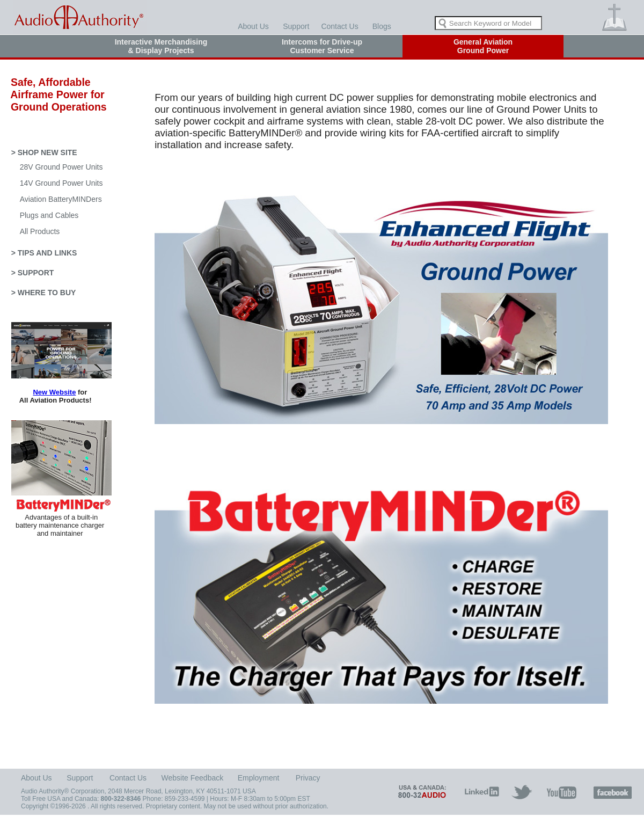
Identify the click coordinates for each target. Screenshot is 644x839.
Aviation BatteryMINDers (61, 199)
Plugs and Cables (49, 215)
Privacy (308, 778)
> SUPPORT (33, 273)
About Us (253, 26)
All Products (40, 231)
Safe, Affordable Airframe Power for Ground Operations (54, 94)
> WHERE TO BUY (44, 293)
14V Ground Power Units (61, 183)
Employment (259, 778)
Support (296, 26)
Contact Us (339, 26)
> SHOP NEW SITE (44, 152)
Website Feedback (193, 778)
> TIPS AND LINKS (44, 253)
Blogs (382, 26)
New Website (54, 392)
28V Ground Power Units (61, 167)
